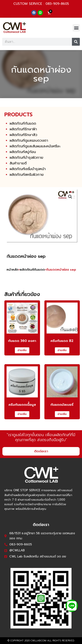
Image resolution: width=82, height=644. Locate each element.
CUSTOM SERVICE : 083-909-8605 (41, 4)
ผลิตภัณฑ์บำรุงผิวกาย (26, 158)
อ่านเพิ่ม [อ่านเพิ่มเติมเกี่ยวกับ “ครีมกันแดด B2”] (62, 350)
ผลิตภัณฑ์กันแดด (23, 124)
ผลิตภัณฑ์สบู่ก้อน (23, 152)
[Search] (76, 42)
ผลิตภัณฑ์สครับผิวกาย (27, 175)
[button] (76, 28)
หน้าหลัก (12, 270)
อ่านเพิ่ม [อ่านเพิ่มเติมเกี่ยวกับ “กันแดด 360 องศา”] (22, 350)
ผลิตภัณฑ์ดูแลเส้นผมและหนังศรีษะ (35, 146)
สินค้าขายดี (18, 163)
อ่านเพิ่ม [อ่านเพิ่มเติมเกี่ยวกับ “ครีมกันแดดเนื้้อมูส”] (22, 414)
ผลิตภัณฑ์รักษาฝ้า (23, 129)
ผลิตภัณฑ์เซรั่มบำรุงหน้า (28, 169)
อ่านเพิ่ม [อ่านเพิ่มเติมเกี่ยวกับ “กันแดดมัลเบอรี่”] (62, 414)
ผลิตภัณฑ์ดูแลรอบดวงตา (29, 141)
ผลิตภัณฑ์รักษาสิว (23, 135)
